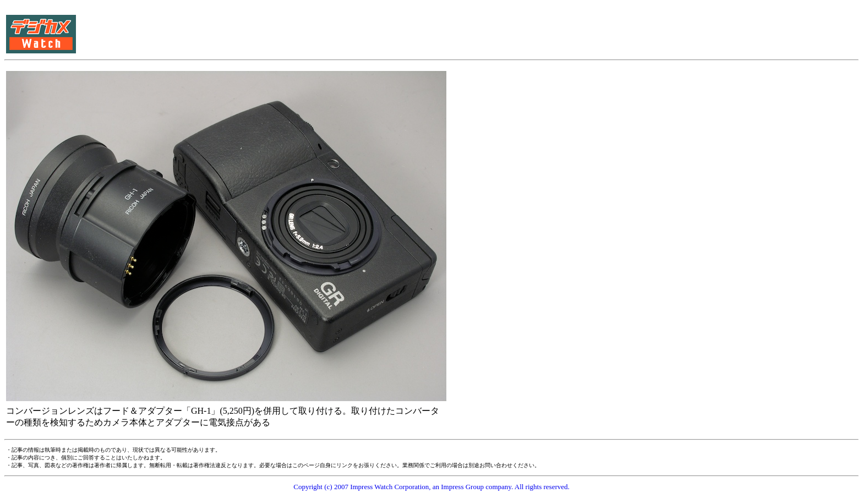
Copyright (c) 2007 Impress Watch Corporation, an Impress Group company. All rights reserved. (431, 487)
